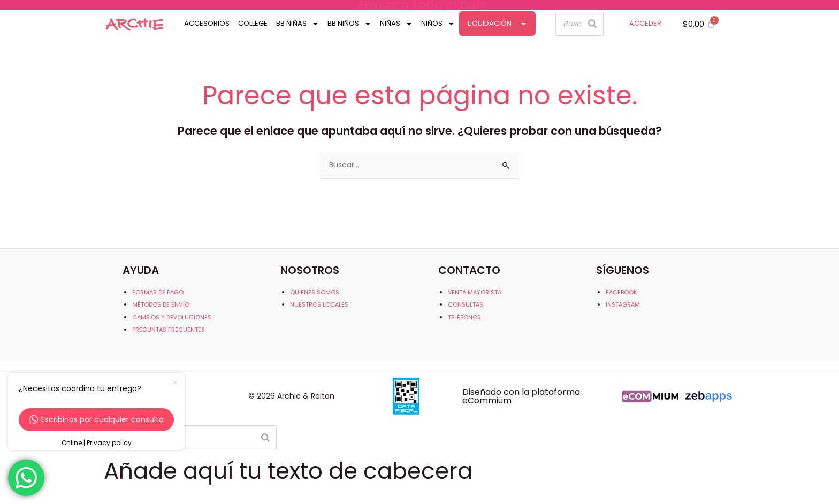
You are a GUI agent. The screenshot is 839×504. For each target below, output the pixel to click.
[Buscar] (592, 24)
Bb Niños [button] (349, 24)
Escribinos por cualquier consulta (97, 419)
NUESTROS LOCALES (319, 304)
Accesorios (207, 23)
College (253, 23)
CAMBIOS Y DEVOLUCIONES (172, 317)
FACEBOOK (621, 292)
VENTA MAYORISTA (475, 292)
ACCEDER (645, 23)
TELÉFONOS (464, 317)
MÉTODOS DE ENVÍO (161, 304)
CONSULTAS (466, 304)
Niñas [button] (396, 24)
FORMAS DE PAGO (158, 292)
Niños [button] (438, 24)
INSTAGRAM (623, 304)
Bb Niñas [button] (298, 24)
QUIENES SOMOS (315, 292)
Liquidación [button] (497, 24)
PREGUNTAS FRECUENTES (169, 330)
